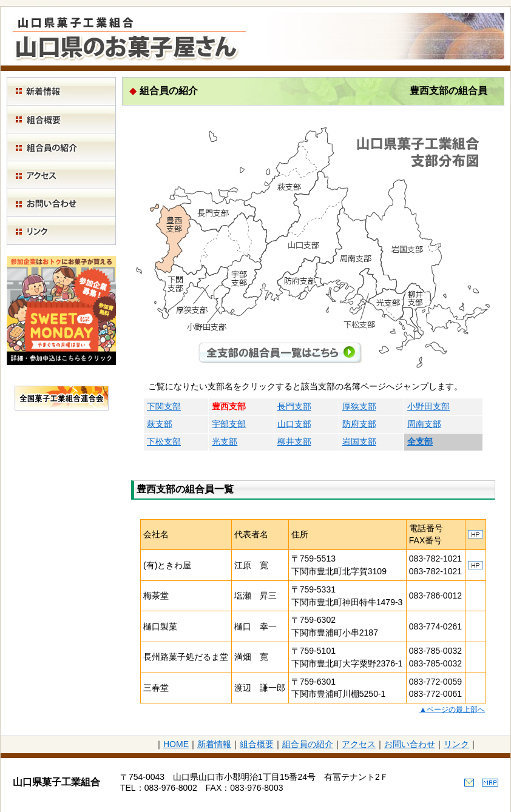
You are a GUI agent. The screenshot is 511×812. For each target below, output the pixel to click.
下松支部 (164, 441)
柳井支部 (294, 441)
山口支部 (294, 424)
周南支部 (424, 424)
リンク (456, 744)
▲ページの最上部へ (452, 710)
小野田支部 (428, 406)
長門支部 (294, 406)
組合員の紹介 (308, 744)
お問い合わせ (410, 744)
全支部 (420, 441)
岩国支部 (359, 441)
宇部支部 (229, 424)
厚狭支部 (359, 406)
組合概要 (257, 744)
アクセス (359, 744)
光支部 (225, 441)
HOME (176, 744)
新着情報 (214, 744)
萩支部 (160, 424)
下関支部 (164, 406)
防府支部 (359, 424)
